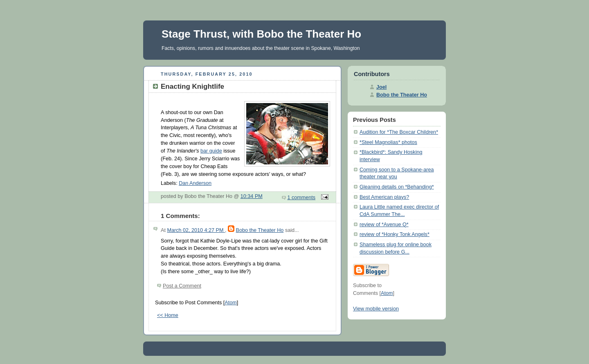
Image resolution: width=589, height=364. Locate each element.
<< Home (168, 315)
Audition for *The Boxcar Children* (399, 132)
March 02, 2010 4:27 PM (196, 230)
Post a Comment (182, 286)
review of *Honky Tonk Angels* (395, 234)
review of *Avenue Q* (384, 225)
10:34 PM (252, 196)
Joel (381, 87)
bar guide (211, 151)
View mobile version (376, 309)
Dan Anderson (195, 183)
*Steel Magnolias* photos (388, 142)
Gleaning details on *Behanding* (397, 187)
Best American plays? (384, 197)
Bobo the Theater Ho (260, 230)
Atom (230, 303)
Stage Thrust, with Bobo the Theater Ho (261, 34)
